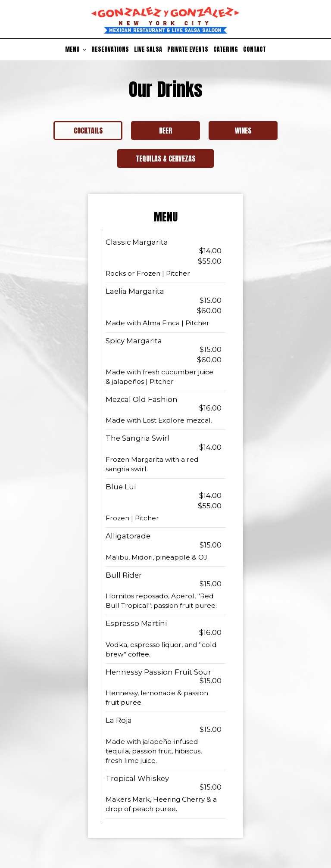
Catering (226, 50)
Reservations (110, 50)
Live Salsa (148, 50)
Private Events (188, 50)
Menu (76, 50)
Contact (254, 50)
